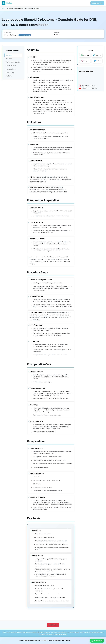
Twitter (98, 61)
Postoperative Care (12, 69)
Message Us (97, 641)
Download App (97, 3)
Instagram (85, 61)
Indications (9, 59)
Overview (9, 55)
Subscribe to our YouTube (88, 89)
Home (4, 9)
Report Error (53, 632)
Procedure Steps (11, 66)
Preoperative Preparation (13, 62)
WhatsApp (85, 55)
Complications (10, 73)
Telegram (98, 55)
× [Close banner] (102, 641)
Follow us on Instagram (87, 86)
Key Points (9, 76)
